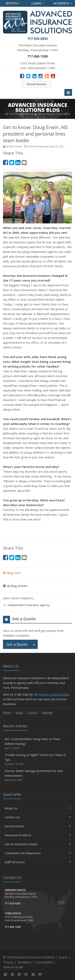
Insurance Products (37, 835)
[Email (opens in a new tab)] (24, 162)
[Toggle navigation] (68, 92)
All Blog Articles (15, 586)
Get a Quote (17, 644)
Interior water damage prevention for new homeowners (37, 775)
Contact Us (37, 817)
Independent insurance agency (29, 605)
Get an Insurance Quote (37, 844)
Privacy (8, 962)
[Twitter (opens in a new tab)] (28, 76)
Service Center (37, 826)
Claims (38, 3)
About (19, 713)
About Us (37, 808)
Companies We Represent (37, 853)
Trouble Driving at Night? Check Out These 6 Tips (37, 759)
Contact (32, 713)
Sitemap (47, 713)
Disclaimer (25, 962)
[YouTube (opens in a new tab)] (53, 76)
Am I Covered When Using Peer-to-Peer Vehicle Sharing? (37, 744)
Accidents (63, 3)
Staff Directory (37, 862)
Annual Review (37, 84)
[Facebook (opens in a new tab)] (22, 76)
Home (7, 713)
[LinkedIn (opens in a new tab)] (34, 76)
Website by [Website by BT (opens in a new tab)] (13, 967)
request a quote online (54, 694)
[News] (47, 76)
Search (63, 957)
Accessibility (44, 962)
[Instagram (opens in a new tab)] (41, 76)
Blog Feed (12, 573)
